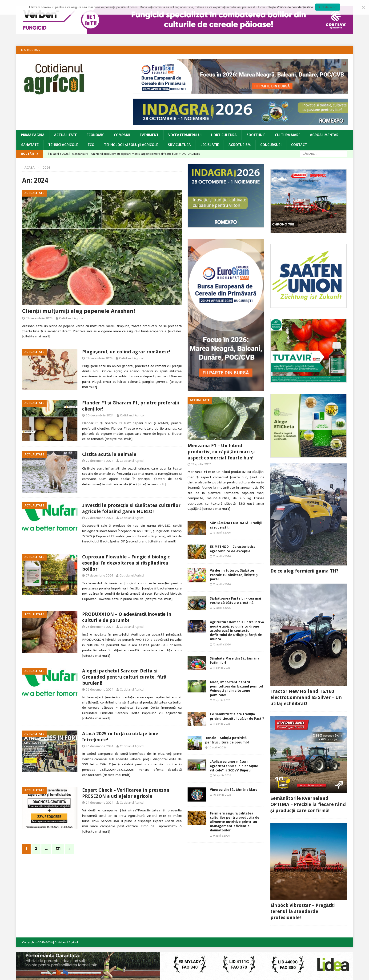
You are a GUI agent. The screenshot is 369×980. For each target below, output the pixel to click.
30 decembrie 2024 (100, 415)
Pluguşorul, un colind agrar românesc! (126, 352)
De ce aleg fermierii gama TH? (304, 571)
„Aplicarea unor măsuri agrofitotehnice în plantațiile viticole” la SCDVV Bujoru (234, 766)
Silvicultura (179, 145)
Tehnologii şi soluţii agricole (131, 145)
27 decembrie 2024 (100, 575)
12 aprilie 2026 (222, 584)
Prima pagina (33, 135)
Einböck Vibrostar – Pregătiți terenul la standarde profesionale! (303, 911)
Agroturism (240, 145)
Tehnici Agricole (63, 145)
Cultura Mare (288, 135)
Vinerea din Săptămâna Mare (234, 790)
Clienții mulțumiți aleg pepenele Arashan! (79, 311)
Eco (91, 145)
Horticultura (224, 135)
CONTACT (299, 145)
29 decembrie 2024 (100, 461)
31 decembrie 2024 (39, 318)
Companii (122, 135)
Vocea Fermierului (185, 135)
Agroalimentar (324, 135)
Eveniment (149, 135)
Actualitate (66, 135)
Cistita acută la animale (109, 454)
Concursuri (271, 145)
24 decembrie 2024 (100, 803)
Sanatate (30, 145)
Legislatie (210, 145)
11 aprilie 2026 (222, 668)
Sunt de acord (328, 7)
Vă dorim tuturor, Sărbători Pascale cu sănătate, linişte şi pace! (234, 575)
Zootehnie (256, 135)
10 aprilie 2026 (217, 747)
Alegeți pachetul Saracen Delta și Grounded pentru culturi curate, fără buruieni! (124, 677)
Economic (95, 135)
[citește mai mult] (36, 336)
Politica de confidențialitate (295, 7)
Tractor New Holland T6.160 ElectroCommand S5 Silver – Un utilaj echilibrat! (306, 697)
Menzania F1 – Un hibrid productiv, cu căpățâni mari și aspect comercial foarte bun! (221, 452)
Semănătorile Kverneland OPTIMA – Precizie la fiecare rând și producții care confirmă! (308, 804)
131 (58, 849)
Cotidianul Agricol (71, 318)
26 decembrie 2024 (100, 627)
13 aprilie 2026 (201, 464)
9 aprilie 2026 (221, 836)
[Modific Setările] (363, 7)
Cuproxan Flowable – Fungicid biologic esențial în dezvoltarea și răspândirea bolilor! (126, 563)
